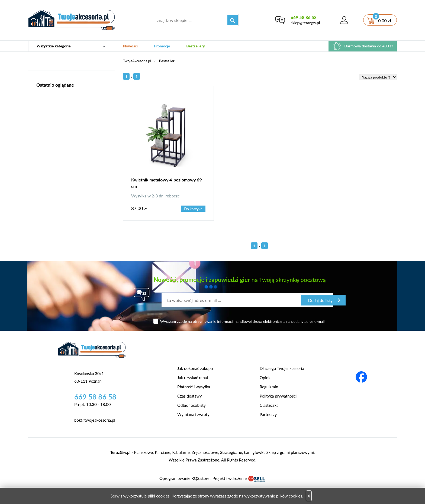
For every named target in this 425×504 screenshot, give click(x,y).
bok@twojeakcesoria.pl (95, 420)
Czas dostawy (189, 396)
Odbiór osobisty (191, 405)
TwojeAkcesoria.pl (137, 61)
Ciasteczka (269, 405)
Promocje (162, 46)
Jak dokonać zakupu (195, 368)
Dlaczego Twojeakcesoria (282, 368)
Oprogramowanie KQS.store (184, 478)
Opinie (266, 378)
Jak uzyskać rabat (193, 378)
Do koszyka (193, 209)
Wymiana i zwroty (193, 414)
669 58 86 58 (304, 17)
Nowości (130, 46)
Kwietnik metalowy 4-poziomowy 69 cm (167, 183)
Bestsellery (196, 46)
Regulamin (269, 387)
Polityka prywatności (278, 396)
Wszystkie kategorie (54, 46)
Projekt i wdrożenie (239, 478)
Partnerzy (268, 414)
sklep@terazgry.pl (305, 23)
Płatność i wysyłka (194, 387)
